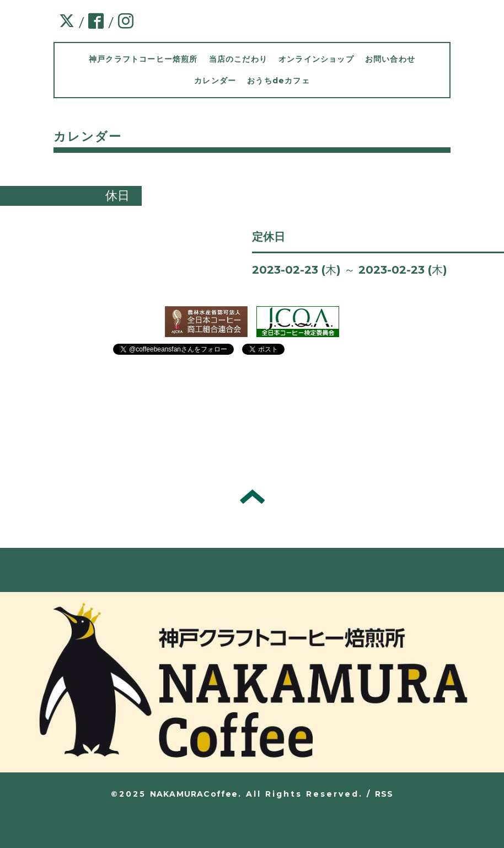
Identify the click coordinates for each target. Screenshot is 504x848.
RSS (384, 794)
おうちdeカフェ (278, 81)
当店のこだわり (238, 59)
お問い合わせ (390, 59)
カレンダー (215, 81)
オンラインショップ (316, 59)
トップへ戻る (252, 497)
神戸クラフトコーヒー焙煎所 (143, 59)
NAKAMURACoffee (194, 794)
